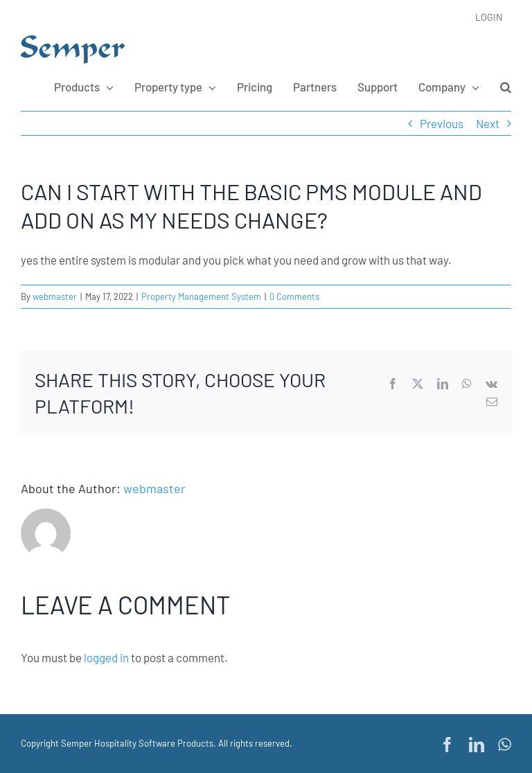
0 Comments (294, 296)
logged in (106, 657)
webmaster (55, 296)
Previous (442, 123)
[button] (506, 87)
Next (488, 123)
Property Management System (201, 296)
